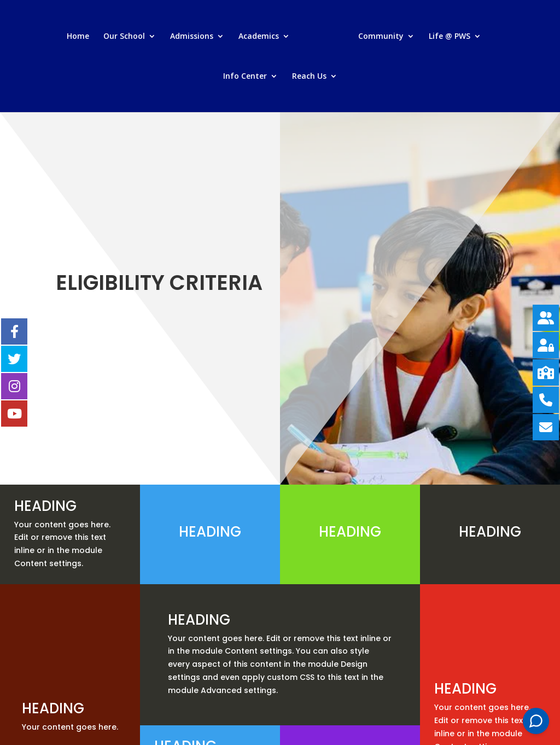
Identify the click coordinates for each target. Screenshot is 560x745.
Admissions (192, 37)
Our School (124, 37)
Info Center (245, 77)
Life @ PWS (450, 37)
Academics (259, 37)
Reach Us (309, 77)
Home (78, 37)
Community (381, 37)
